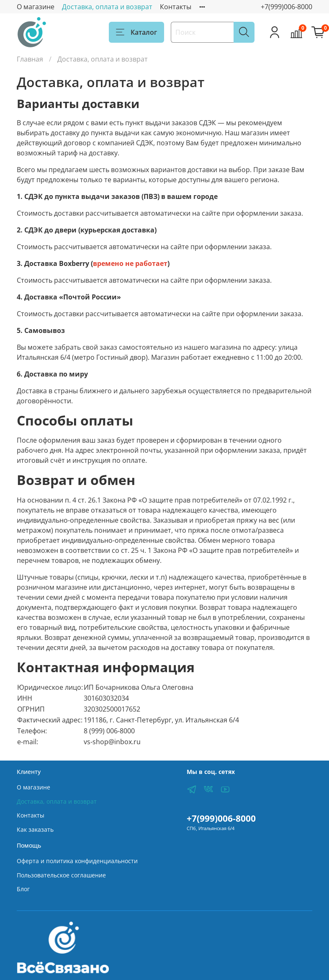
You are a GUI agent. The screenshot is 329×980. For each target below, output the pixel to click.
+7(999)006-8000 (287, 7)
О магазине (36, 7)
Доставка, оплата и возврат (107, 7)
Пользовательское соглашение (61, 875)
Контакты (176, 7)
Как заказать (35, 829)
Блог (23, 889)
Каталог (136, 32)
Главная (30, 59)
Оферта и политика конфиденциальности (77, 861)
